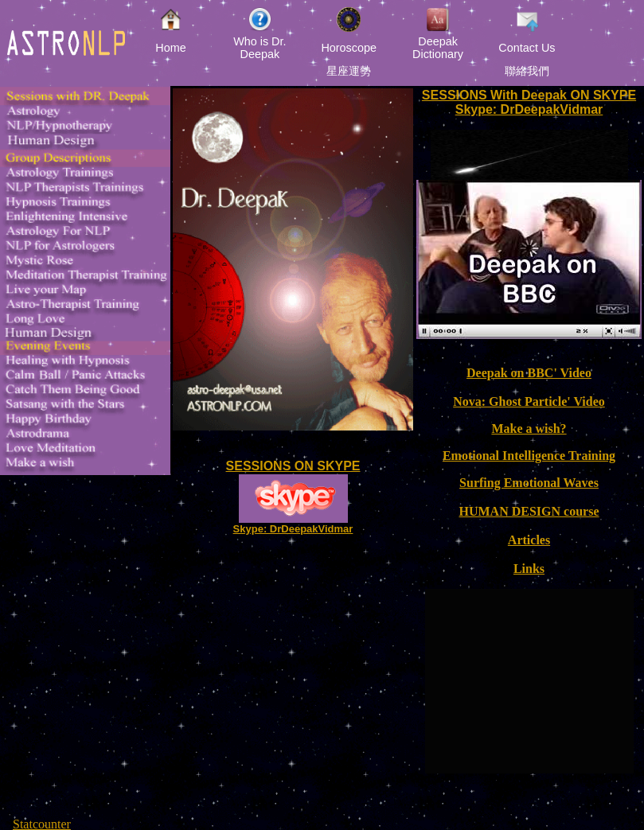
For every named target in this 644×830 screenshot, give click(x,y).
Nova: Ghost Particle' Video (529, 401)
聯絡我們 (527, 71)
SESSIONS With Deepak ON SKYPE (529, 95)
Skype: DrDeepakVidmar (293, 529)
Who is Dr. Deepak (260, 48)
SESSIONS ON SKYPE (293, 466)
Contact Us (527, 48)
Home (170, 48)
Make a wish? (529, 429)
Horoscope (349, 48)
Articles (529, 540)
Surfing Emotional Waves (529, 483)
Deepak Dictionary (438, 48)
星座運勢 (349, 71)
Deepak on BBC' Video (529, 373)
